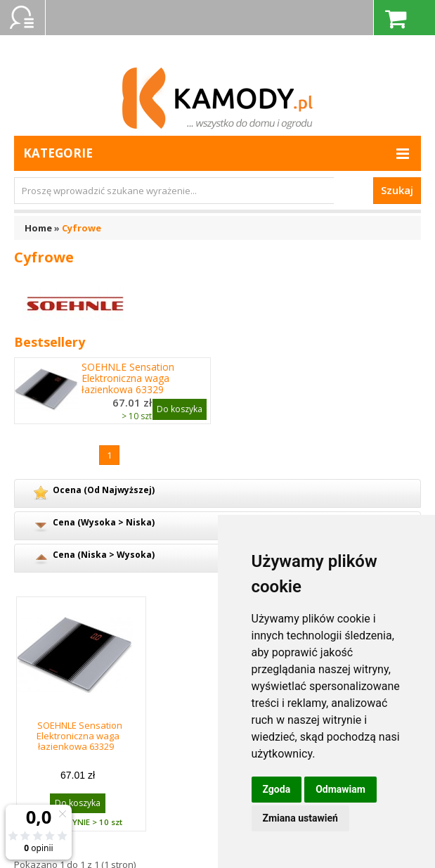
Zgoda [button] (277, 789)
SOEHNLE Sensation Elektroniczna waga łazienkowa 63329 (128, 378)
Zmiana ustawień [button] (300, 818)
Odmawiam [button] (340, 789)
